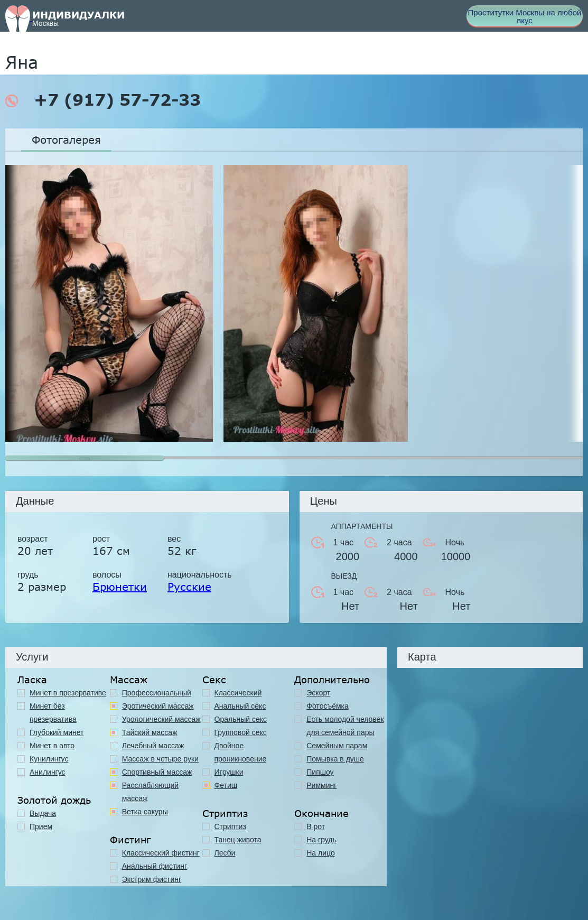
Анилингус (48, 772)
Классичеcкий (238, 693)
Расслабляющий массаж (150, 792)
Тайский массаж (150, 732)
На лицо (320, 853)
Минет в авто (52, 746)
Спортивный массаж (157, 772)
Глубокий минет (57, 732)
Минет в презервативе (68, 693)
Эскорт (318, 693)
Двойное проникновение (241, 752)
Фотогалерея (66, 140)
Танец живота (238, 840)
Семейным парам (337, 746)
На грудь (321, 840)
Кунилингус (49, 759)
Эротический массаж (158, 706)
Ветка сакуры (145, 812)
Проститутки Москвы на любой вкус (525, 16)
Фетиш (226, 785)
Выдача (43, 813)
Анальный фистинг (155, 866)
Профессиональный (157, 693)
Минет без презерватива (53, 713)
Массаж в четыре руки (160, 759)
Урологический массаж (161, 719)
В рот (316, 826)
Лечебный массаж (153, 746)
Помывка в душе (335, 759)
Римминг (321, 785)
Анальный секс (240, 706)
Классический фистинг (161, 853)
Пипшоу (320, 772)
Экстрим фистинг (152, 879)
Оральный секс (241, 719)
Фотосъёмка (328, 706)
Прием (41, 826)
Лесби (225, 853)
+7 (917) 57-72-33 (103, 100)
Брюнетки (120, 587)
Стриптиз (230, 826)
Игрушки (229, 772)
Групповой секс (241, 732)
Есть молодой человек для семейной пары (345, 726)
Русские (189, 587)
